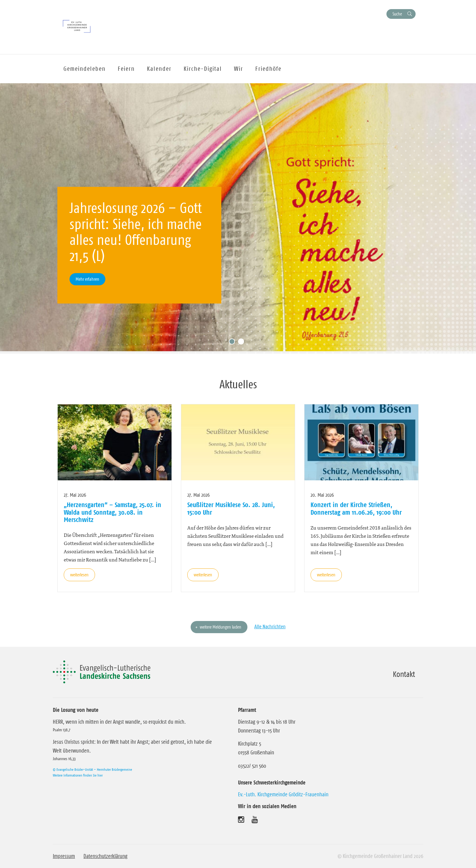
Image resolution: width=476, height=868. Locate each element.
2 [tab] (243, 343)
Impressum (64, 856)
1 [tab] (233, 343)
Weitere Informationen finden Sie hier (78, 775)
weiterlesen (79, 575)
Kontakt (404, 674)
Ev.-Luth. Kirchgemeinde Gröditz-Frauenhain (283, 794)
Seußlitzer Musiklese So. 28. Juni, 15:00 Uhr (231, 508)
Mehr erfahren (87, 279)
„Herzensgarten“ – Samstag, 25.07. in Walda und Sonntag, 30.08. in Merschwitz (112, 512)
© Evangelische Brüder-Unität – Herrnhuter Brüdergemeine (92, 769)
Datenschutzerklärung (105, 856)
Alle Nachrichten (270, 626)
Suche (397, 14)
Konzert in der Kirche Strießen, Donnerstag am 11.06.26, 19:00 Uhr (356, 508)
